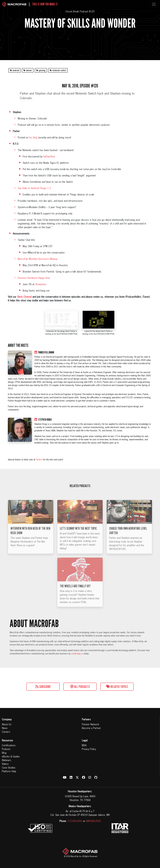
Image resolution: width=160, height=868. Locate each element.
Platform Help (9, 772)
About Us (7, 725)
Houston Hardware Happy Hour (34, 278)
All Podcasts (80, 687)
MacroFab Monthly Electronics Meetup (38, 259)
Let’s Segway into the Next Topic (78, 539)
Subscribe (43, 687)
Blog (4, 753)
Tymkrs (39, 460)
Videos (5, 764)
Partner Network (90, 725)
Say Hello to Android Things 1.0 (34, 188)
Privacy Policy (89, 749)
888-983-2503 (93, 821)
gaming (41, 71)
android (15, 71)
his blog (33, 138)
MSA (84, 746)
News (5, 728)
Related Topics (117, 687)
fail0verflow (49, 157)
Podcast (6, 749)
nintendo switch (58, 71)
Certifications (9, 746)
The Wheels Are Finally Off (75, 596)
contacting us (77, 654)
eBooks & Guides (11, 757)
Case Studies (9, 768)
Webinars (7, 760)
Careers (6, 732)
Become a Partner (91, 728)
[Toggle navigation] (154, 4)
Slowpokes (41, 285)
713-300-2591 (75, 821)
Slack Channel (24, 297)
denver (28, 71)
